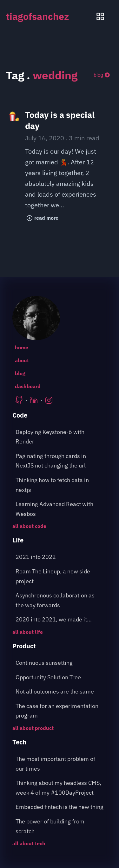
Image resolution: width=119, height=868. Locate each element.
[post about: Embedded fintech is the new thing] (60, 807)
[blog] (102, 75)
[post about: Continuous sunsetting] (60, 663)
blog (102, 75)
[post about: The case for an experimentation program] (60, 711)
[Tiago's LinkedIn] (34, 400)
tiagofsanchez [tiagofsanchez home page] (38, 16)
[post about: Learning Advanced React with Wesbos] (60, 509)
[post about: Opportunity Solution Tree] (60, 678)
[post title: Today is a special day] (60, 167)
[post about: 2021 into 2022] (60, 557)
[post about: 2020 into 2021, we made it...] (60, 620)
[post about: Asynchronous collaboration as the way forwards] (60, 600)
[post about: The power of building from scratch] (60, 826)
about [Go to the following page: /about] (22, 360)
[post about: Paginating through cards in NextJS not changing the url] (60, 461)
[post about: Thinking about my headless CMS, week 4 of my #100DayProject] (60, 788)
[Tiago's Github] (19, 400)
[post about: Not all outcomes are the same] (60, 692)
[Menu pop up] (100, 16)
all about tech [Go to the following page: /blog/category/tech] (29, 843)
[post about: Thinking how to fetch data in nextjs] (60, 485)
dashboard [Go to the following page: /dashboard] (28, 386)
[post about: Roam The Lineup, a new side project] (60, 576)
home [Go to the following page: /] (22, 347)
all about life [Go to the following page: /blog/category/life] (28, 632)
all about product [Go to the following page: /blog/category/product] (33, 728)
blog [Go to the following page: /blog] (20, 373)
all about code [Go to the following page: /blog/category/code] (29, 526)
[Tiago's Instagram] (49, 400)
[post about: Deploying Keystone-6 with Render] (60, 437)
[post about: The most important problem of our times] (60, 764)
